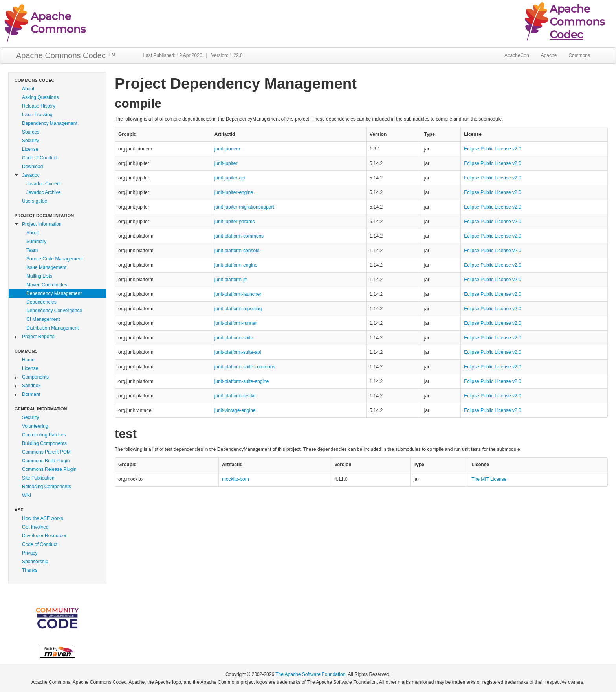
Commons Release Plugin (49, 469)
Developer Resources (45, 536)
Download (32, 167)
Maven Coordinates (47, 285)
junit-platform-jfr (231, 280)
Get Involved (35, 527)
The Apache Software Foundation (310, 674)
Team (32, 250)
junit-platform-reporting (238, 309)
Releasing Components (47, 487)
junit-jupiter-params (235, 222)
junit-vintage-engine (235, 410)
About (28, 89)
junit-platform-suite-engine (242, 381)
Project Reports (38, 337)
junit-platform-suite (234, 338)
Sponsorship (35, 562)
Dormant (31, 394)
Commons (579, 55)
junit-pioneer (227, 149)
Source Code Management (54, 259)
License (30, 149)
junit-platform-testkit (235, 396)
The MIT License (489, 479)
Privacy (30, 553)
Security (30, 141)
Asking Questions (40, 97)
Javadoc (31, 175)
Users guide (35, 201)
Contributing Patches (44, 435)
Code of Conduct (40, 158)
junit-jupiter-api (230, 178)
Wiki (27, 495)
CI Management (43, 319)
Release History (39, 106)
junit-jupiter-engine (234, 192)
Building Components (44, 443)
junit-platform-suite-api (238, 352)
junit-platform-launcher (238, 294)
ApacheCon (517, 55)
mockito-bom (236, 479)
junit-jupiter (226, 163)
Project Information (42, 224)
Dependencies (41, 302)
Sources (31, 132)
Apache (549, 55)
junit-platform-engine (236, 265)
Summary (36, 242)
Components (35, 377)
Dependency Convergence (54, 311)
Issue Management (46, 267)
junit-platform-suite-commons (245, 367)
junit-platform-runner (236, 323)
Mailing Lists (39, 276)
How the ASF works (43, 518)
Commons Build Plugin (46, 461)
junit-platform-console (237, 251)
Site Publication (38, 478)
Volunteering (35, 426)
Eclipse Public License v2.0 (492, 149)
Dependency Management (50, 123)
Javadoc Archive (43, 192)
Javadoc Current (44, 184)
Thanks (30, 570)
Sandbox (31, 386)
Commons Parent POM (46, 452)
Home (28, 360)
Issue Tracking (37, 115)
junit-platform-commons (239, 236)
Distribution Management (52, 328)
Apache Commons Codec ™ (66, 55)
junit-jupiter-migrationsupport (244, 207)
